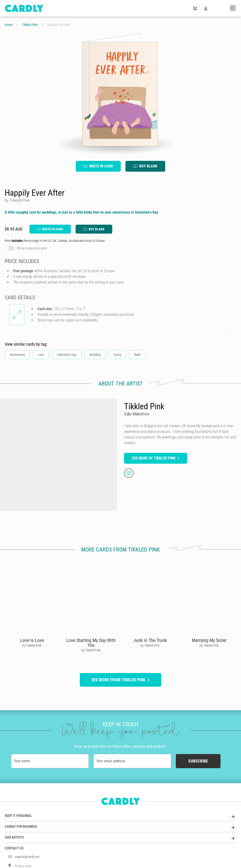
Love (41, 355)
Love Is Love (32, 640)
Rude (137, 355)
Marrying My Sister (209, 640)
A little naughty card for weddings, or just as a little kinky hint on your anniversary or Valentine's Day (81, 212)
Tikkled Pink (30, 25)
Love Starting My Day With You (91, 643)
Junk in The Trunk (150, 640)
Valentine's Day (67, 355)
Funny (117, 355)
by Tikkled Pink (32, 645)
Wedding (95, 355)
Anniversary (17, 355)
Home (9, 25)
